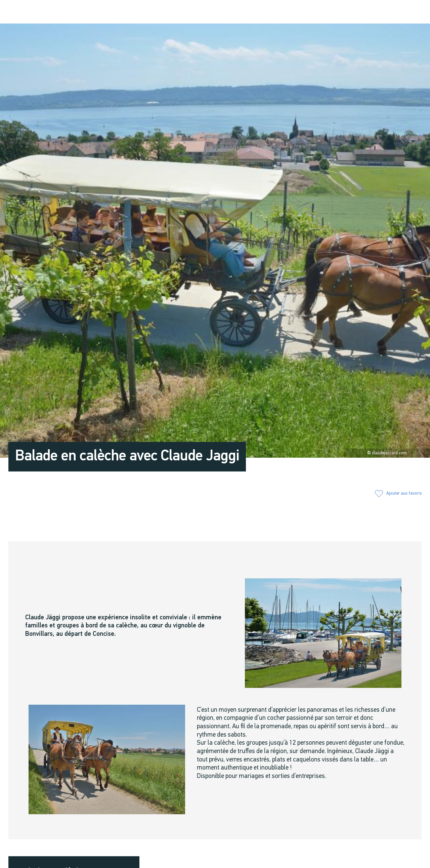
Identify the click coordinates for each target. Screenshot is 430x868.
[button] (346, 12)
